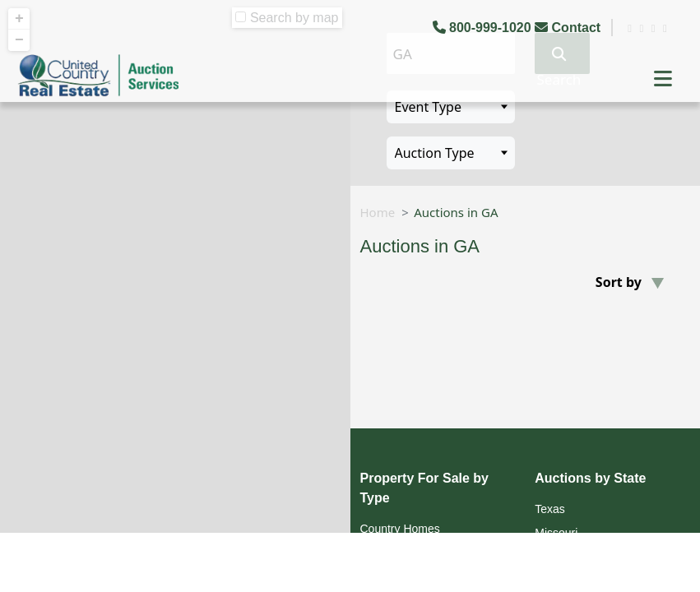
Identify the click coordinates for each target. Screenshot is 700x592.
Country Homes (400, 529)
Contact (569, 28)
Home (378, 212)
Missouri (556, 533)
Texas (550, 509)
